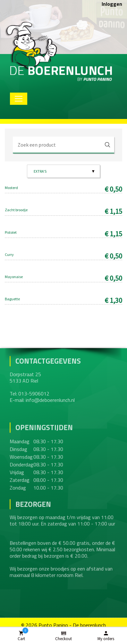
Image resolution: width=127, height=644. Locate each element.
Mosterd (11, 188)
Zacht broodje (16, 210)
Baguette (12, 299)
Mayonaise (14, 277)
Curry (9, 254)
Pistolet (11, 232)
